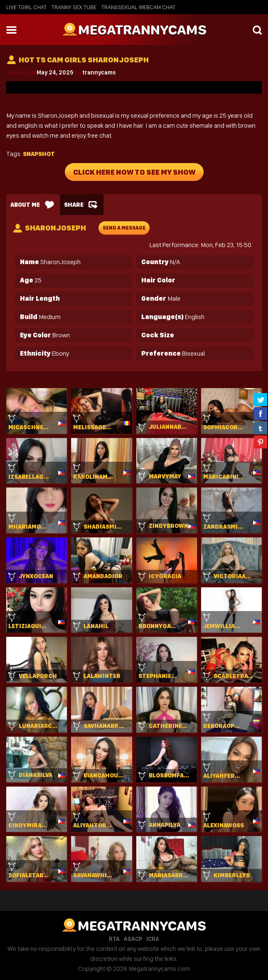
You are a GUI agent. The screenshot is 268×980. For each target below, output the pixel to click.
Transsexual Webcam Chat (138, 7)
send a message (124, 228)
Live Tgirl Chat (26, 7)
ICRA (153, 939)
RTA (114, 939)
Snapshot (39, 154)
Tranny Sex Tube (74, 7)
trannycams (99, 72)
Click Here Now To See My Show (134, 172)
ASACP (133, 939)
